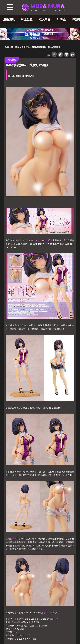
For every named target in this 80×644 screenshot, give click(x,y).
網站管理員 (16, 76)
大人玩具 (26, 47)
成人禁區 (45, 19)
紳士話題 (27, 19)
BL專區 (61, 19)
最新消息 (9, 19)
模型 (12, 539)
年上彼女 (48, 240)
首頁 (7, 47)
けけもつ (37, 240)
